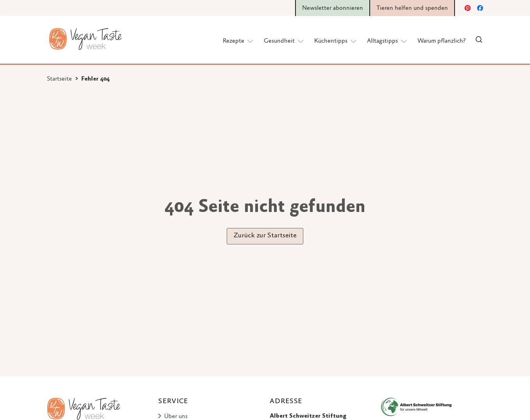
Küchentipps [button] (336, 41)
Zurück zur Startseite (265, 236)
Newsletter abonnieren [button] (333, 8)
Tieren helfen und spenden (412, 8)
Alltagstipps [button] (388, 41)
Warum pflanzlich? (441, 41)
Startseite (59, 79)
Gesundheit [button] (284, 41)
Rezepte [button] (239, 41)
